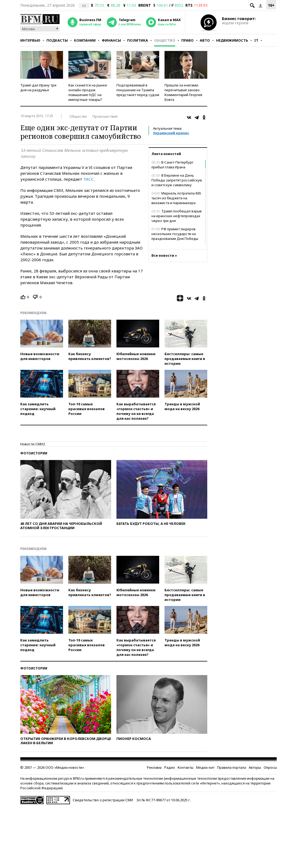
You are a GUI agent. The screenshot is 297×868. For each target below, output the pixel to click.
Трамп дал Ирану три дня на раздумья (38, 88)
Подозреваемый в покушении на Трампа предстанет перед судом (138, 90)
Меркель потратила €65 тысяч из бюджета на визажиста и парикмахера (176, 198)
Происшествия (105, 116)
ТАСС (89, 179)
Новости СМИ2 (33, 444)
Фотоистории (34, 453)
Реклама (154, 767)
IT (256, 40)
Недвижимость (232, 40)
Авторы (255, 767)
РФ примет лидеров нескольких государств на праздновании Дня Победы (175, 234)
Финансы (111, 40)
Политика (138, 40)
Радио (170, 767)
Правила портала (232, 767)
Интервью (30, 40)
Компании (85, 40)
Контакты (185, 767)
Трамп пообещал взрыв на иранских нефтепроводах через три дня (177, 216)
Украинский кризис (171, 133)
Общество (165, 40)
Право (187, 40)
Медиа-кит (205, 767)
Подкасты (57, 40)
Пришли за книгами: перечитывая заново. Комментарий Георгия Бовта (183, 92)
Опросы (270, 767)
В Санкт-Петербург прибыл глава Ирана (172, 165)
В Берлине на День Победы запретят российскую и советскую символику (177, 180)
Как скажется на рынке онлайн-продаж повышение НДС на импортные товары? (88, 92)
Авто (205, 40)
